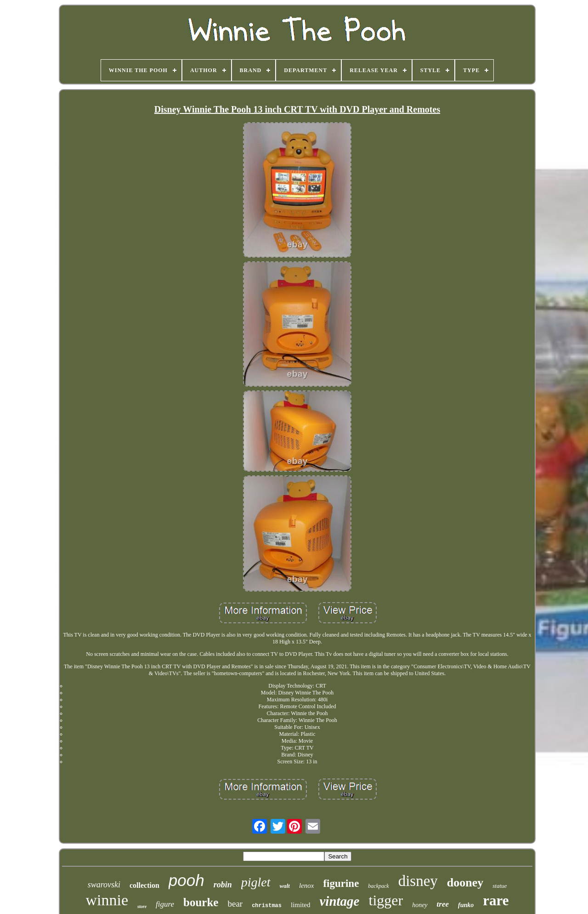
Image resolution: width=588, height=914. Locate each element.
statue (500, 886)
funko (466, 905)
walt (285, 886)
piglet (256, 882)
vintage (339, 901)
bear (235, 904)
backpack (378, 886)
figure (165, 904)
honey (420, 905)
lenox (306, 886)
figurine (341, 883)
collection (144, 885)
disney (418, 881)
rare (496, 900)
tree (443, 904)
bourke (201, 902)
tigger (386, 900)
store (142, 906)
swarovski (104, 885)
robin (223, 885)
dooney (465, 883)
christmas (267, 906)
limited (301, 905)
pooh (187, 880)
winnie (107, 900)
